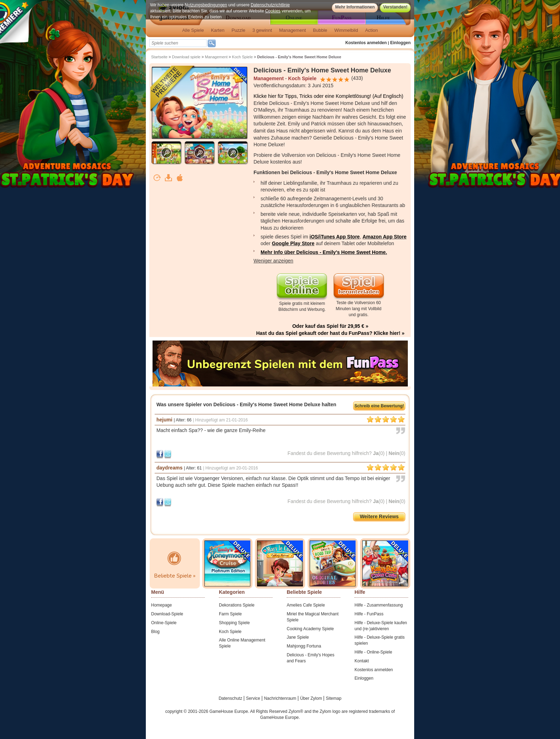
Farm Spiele (230, 614)
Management (292, 30)
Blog (155, 632)
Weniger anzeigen (273, 261)
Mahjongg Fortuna (304, 646)
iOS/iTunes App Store (335, 237)
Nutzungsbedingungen (206, 5)
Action (371, 30)
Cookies (273, 11)
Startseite (159, 57)
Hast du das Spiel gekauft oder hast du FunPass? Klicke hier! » (330, 333)
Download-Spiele (167, 614)
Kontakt (362, 661)
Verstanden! (395, 7)
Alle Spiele (193, 30)
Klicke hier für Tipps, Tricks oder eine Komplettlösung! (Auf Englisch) (328, 96)
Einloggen (400, 43)
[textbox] (178, 43)
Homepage (162, 605)
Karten (218, 30)
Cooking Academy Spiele (310, 629)
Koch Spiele (242, 57)
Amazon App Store (385, 237)
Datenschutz (231, 698)
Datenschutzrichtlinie (270, 5)
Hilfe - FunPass (369, 614)
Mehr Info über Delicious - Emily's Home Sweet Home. (324, 252)
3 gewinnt (262, 30)
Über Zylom (312, 698)
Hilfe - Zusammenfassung (379, 605)
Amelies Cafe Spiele (306, 605)
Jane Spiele (298, 637)
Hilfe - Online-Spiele (373, 652)
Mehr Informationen (355, 7)
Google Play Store (293, 243)
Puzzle (239, 30)
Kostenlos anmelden (366, 43)
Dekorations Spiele (237, 605)
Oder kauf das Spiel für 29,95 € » (330, 326)
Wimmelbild (346, 30)
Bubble (320, 30)
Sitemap (334, 698)
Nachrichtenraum (281, 698)
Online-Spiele (164, 623)
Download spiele (186, 57)
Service (254, 698)
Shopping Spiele (234, 623)
